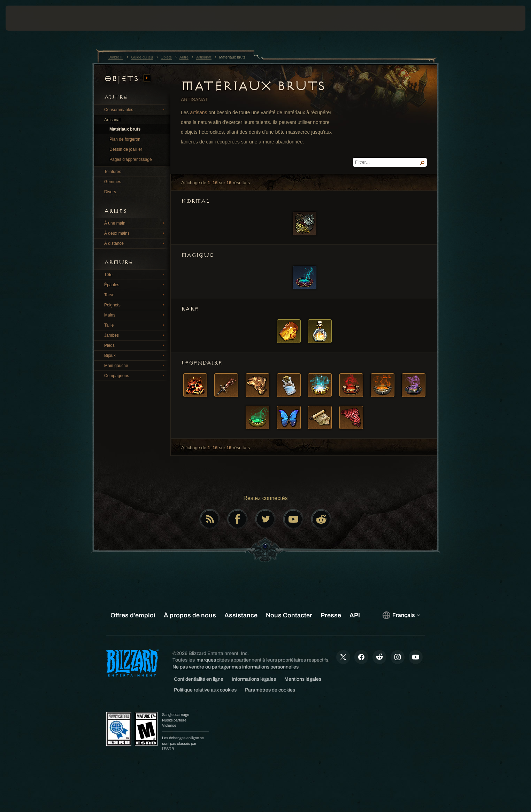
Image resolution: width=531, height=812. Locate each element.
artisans (198, 112)
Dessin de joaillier (126, 149)
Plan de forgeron (125, 139)
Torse (135, 295)
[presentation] (31, 18)
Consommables (135, 109)
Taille (135, 325)
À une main (135, 223)
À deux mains (135, 233)
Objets (127, 79)
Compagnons (135, 375)
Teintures (113, 172)
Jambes (135, 335)
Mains (135, 315)
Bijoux (135, 355)
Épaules (135, 284)
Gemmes (113, 182)
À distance (135, 243)
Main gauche (135, 365)
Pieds (135, 345)
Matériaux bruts (125, 129)
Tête (135, 274)
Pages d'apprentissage (131, 159)
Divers (110, 192)
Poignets (135, 305)
